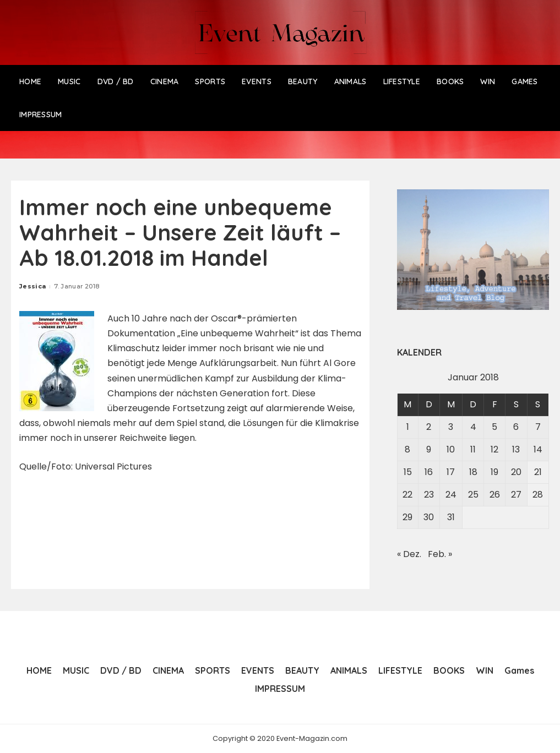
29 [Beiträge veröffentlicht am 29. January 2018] (407, 517)
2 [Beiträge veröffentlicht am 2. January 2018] (429, 427)
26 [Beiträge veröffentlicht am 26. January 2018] (495, 495)
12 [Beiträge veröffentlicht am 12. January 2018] (494, 449)
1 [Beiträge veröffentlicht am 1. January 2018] (408, 427)
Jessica (32, 286)
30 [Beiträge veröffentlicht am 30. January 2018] (429, 517)
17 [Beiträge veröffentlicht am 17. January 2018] (451, 472)
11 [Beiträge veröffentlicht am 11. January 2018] (473, 449)
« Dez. (409, 554)
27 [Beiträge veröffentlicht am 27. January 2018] (516, 495)
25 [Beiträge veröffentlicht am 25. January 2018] (473, 495)
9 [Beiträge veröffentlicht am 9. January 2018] (429, 449)
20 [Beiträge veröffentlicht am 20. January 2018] (516, 472)
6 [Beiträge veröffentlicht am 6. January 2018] (516, 427)
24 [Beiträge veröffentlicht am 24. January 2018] (451, 495)
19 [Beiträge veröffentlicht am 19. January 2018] (494, 472)
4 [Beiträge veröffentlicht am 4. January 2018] (473, 427)
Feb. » (440, 554)
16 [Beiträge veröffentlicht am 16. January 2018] (429, 472)
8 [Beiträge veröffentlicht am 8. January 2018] (407, 449)
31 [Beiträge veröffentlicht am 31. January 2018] (451, 517)
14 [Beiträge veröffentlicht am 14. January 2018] (538, 449)
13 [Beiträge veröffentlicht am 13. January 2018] (516, 449)
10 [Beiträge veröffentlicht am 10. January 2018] (451, 449)
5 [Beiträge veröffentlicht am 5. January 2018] (494, 427)
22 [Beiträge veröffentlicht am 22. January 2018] (407, 495)
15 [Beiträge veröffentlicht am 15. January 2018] (408, 472)
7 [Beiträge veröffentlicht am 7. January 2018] (538, 427)
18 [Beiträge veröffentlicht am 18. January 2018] (473, 472)
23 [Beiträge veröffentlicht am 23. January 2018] (429, 495)
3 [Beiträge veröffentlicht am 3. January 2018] (451, 427)
